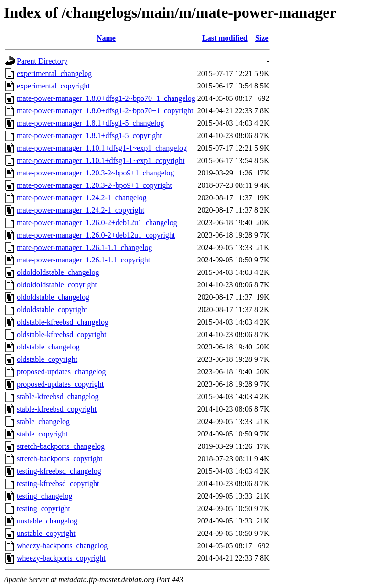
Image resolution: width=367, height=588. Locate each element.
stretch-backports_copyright (60, 459)
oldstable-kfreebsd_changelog (63, 322)
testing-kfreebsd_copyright (58, 484)
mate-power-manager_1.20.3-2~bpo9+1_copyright (94, 185)
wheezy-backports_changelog (62, 546)
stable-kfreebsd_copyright (57, 409)
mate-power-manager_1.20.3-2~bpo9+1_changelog (95, 173)
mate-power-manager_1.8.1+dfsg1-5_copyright (89, 136)
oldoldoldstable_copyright (57, 285)
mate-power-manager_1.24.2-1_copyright (81, 210)
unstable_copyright (46, 533)
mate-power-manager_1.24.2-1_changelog (82, 198)
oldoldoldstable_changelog (58, 272)
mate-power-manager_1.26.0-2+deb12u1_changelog (97, 223)
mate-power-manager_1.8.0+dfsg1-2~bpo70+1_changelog (106, 98)
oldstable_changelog (48, 347)
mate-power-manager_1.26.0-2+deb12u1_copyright (96, 235)
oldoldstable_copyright (52, 310)
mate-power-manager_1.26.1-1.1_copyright (83, 260)
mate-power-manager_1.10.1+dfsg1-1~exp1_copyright (101, 160)
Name (106, 38)
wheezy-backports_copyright (61, 558)
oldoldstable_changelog (53, 297)
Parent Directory (42, 61)
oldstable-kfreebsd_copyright (62, 334)
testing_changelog (44, 496)
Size (262, 38)
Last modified (225, 38)
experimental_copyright (53, 86)
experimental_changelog (54, 73)
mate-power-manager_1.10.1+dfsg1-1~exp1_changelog (102, 148)
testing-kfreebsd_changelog (59, 471)
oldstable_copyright (47, 359)
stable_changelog (43, 421)
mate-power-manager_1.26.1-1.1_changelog (85, 247)
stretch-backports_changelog (61, 446)
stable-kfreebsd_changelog (58, 397)
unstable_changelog (47, 521)
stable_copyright (42, 434)
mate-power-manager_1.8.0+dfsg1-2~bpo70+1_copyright (105, 111)
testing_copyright (43, 508)
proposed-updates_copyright (60, 384)
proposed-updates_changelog (61, 372)
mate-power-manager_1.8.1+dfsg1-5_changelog (90, 123)
